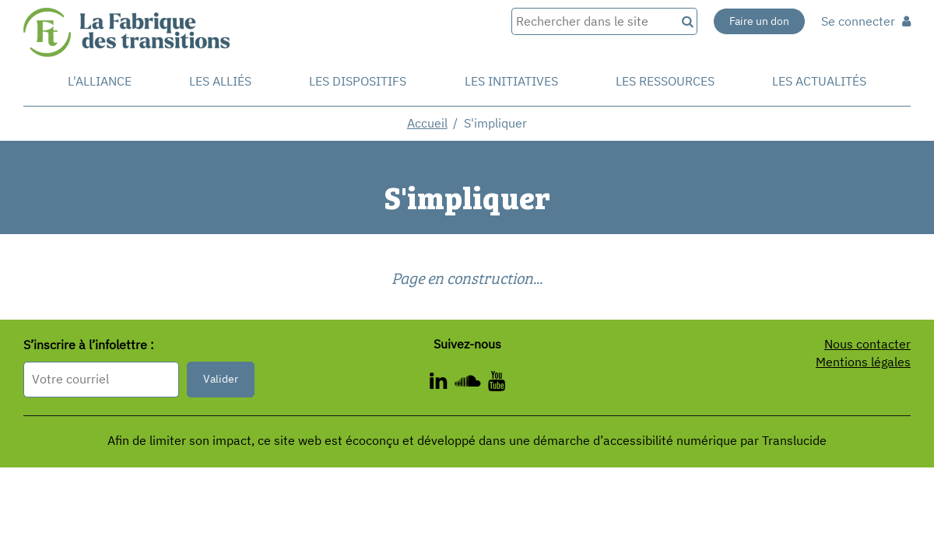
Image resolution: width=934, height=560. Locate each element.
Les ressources (665, 81)
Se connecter (866, 21)
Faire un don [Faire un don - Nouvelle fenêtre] (759, 21)
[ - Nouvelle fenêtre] (471, 383)
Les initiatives (511, 81)
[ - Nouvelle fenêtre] (442, 383)
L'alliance (100, 81)
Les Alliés (220, 81)
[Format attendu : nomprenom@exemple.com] (101, 379)
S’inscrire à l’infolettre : (89, 345)
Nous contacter (867, 344)
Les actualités (819, 81)
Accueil (427, 123)
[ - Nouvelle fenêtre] (497, 383)
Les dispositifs (358, 81)
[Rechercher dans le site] (593, 21)
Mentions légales (863, 362)
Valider (221, 379)
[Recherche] (686, 21)
